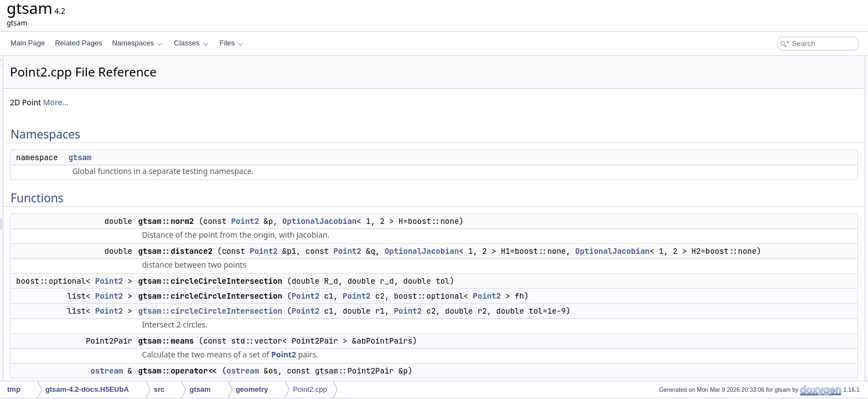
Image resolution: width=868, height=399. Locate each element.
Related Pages (78, 43)
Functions (759, 86)
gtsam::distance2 (779, 111)
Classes (191, 43)
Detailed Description (774, 184)
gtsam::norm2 (774, 99)
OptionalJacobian (458, 221)
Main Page (28, 43)
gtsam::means (774, 160)
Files (232, 43)
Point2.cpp (310, 389)
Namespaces (137, 43)
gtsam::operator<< (781, 172)
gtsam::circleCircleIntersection (348, 323)
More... (194, 102)
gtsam (218, 157)
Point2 (383, 221)
